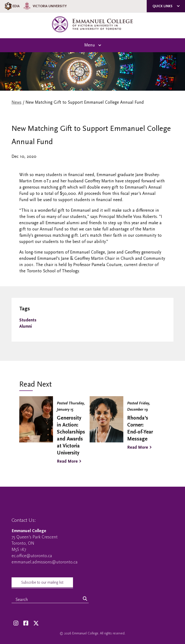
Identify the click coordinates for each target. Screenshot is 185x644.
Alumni (26, 326)
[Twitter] (36, 623)
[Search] (85, 599)
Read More (67, 461)
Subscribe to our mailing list (42, 582)
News (17, 102)
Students (28, 320)
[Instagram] (16, 623)
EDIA (12, 6)
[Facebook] (26, 623)
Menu (90, 45)
